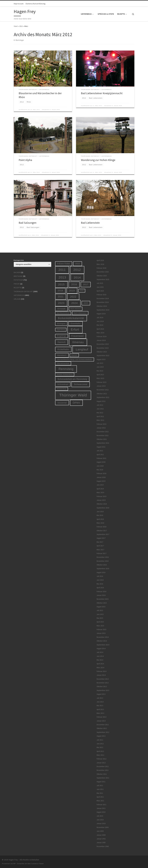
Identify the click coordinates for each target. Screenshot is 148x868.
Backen (17, 272)
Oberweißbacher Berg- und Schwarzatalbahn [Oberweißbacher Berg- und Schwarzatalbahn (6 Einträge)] (75, 359)
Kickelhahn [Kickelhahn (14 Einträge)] (63, 349)
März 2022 (100, 420)
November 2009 (103, 827)
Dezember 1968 (103, 846)
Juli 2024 (100, 318)
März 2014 (100, 668)
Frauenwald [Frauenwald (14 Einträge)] (78, 336)
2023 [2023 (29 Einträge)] (61, 303)
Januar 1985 (101, 843)
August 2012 (101, 736)
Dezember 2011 (103, 766)
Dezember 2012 (103, 725)
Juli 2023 (100, 363)
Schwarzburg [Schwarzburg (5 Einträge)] (62, 389)
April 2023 (100, 375)
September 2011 (103, 778)
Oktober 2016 (102, 565)
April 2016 (100, 588)
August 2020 (101, 462)
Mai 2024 (100, 325)
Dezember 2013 (103, 679)
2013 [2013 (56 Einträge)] (62, 277)
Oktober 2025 (102, 276)
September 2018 (103, 508)
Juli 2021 (100, 451)
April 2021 (100, 455)
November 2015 (103, 599)
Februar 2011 (101, 805)
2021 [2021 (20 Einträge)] (61, 297)
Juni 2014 (100, 656)
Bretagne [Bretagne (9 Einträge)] (61, 324)
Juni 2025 (100, 287)
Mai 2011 (100, 793)
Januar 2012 (101, 763)
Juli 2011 (100, 786)
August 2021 (101, 447)
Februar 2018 (101, 527)
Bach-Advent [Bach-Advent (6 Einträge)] (76, 309)
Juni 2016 (100, 580)
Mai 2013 (100, 706)
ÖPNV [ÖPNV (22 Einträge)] (76, 403)
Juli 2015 (100, 610)
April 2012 (100, 751)
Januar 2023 (101, 386)
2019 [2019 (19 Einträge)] (72, 291)
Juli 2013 (100, 698)
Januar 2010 (101, 823)
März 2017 (100, 550)
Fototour (18, 280)
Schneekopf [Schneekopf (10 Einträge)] (63, 384)
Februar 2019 (101, 496)
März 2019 (100, 493)
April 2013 (100, 709)
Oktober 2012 (102, 728)
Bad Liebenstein (90, 223)
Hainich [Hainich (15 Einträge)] (62, 342)
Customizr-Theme (37, 864)
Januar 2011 (101, 808)
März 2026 (100, 264)
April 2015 (100, 622)
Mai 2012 (100, 747)
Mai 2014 (100, 660)
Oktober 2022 (102, 394)
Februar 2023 (101, 382)
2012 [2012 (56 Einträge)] (77, 270)
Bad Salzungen (28, 223)
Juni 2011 (100, 789)
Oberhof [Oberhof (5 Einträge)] (74, 355)
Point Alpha (25, 160)
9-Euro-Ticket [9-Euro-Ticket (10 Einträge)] (64, 264)
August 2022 (101, 401)
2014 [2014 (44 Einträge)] (77, 277)
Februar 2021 (101, 458)
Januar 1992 (101, 839)
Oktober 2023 (102, 352)
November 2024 (103, 302)
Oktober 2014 (102, 641)
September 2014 (103, 645)
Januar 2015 (101, 633)
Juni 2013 (100, 702)
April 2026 (100, 260)
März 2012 (100, 755)
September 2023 (103, 356)
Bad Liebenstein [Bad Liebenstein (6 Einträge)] (80, 313)
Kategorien (19, 260)
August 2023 (101, 359)
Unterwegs (19, 295)
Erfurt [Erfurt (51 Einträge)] (75, 330)
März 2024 (100, 333)
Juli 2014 (100, 652)
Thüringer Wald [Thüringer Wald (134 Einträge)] (73, 395)
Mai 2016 (100, 584)
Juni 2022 (100, 409)
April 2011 (100, 797)
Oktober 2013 (102, 687)
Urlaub (17, 299)
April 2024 (100, 329)
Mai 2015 (100, 618)
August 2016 (101, 572)
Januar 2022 (101, 428)
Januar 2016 (101, 595)
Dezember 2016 (103, 557)
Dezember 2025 (103, 272)
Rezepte (18, 288)
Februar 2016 (101, 592)
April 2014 (100, 664)
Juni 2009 (100, 831)
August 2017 (101, 538)
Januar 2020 (101, 477)
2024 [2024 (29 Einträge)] (75, 303)
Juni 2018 (100, 512)
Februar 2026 (101, 268)
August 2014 (101, 649)
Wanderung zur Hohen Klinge (98, 160)
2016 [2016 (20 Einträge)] (74, 284)
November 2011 (103, 770)
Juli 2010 (100, 816)
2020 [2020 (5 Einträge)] (82, 291)
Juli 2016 (100, 576)
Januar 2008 (101, 835)
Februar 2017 (101, 553)
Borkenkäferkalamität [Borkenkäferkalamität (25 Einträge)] (71, 318)
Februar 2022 (101, 424)
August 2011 (101, 782)
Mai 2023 (100, 371)
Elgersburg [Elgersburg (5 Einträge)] (61, 330)
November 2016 (103, 561)
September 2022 (103, 397)
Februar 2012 (101, 759)
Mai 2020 (100, 470)
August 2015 (101, 607)
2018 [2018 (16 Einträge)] (60, 291)
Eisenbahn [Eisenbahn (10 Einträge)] (76, 323)
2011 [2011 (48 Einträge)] (62, 270)
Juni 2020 (100, 466)
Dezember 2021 (103, 432)
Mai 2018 (100, 515)
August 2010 (101, 812)
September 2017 (103, 534)
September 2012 (103, 732)
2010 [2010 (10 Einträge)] (78, 264)
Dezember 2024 (103, 299)
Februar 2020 (101, 473)
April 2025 (100, 291)
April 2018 (100, 519)
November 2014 (103, 637)
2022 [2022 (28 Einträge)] (73, 297)
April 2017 (100, 546)
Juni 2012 (100, 744)
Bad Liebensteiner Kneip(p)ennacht (102, 93)
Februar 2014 (101, 671)
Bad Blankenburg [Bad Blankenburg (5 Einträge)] (63, 313)
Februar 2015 (101, 629)
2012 (21, 26)
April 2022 (100, 416)
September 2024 (103, 310)
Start (16, 26)
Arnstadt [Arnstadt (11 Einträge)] (61, 309)
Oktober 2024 (102, 306)
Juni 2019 (100, 485)
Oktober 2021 (102, 439)
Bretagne (18, 276)
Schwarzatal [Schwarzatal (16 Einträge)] (81, 384)
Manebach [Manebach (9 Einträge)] (62, 355)
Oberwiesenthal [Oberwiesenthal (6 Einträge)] (63, 363)
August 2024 (101, 314)
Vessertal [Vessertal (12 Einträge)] (62, 403)
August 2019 (101, 481)
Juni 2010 (100, 820)
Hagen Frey (13, 860)
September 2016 (103, 569)
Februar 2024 (101, 336)
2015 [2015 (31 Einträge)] (61, 284)
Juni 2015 (100, 614)
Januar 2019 (101, 500)
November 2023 (103, 348)
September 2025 (103, 279)
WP (14, 864)
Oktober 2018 (102, 504)
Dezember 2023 (103, 344)
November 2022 (103, 390)
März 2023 (100, 378)
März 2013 (100, 713)
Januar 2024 (101, 340)
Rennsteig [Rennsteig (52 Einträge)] (66, 369)
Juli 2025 (100, 283)
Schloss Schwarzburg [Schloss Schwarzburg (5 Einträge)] (65, 375)
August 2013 (101, 694)
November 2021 (103, 435)
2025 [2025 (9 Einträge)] (86, 303)
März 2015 (100, 626)
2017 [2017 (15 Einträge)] (86, 284)
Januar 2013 (101, 721)
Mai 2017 (100, 542)
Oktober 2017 (102, 531)
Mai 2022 (100, 413)
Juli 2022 (100, 405)
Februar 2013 (101, 717)
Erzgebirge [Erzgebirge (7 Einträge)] (62, 336)
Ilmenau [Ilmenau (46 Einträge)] (78, 342)
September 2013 (103, 690)
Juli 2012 (100, 740)
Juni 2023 (100, 367)
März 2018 (100, 523)
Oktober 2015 (102, 603)
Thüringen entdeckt (23, 292)
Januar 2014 (101, 675)
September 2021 (103, 443)
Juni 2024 (100, 321)
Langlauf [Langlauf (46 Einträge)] (82, 349)
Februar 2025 (101, 295)
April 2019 (100, 489)
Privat (17, 284)
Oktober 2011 (102, 774)
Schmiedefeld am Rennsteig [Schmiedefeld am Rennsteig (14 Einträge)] (72, 379)
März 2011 (100, 801)
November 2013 (103, 683)
